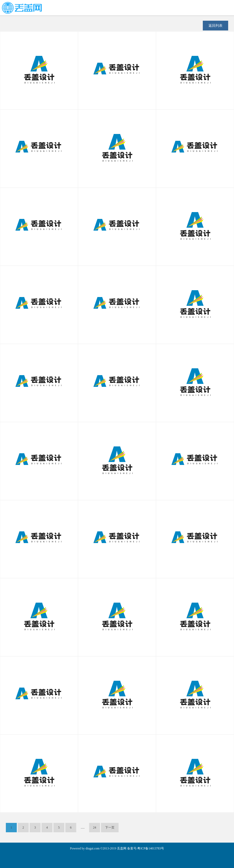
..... (83, 827)
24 (95, 827)
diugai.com (93, 848)
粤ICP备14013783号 (151, 848)
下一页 (110, 827)
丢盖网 (122, 848)
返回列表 (215, 26)
